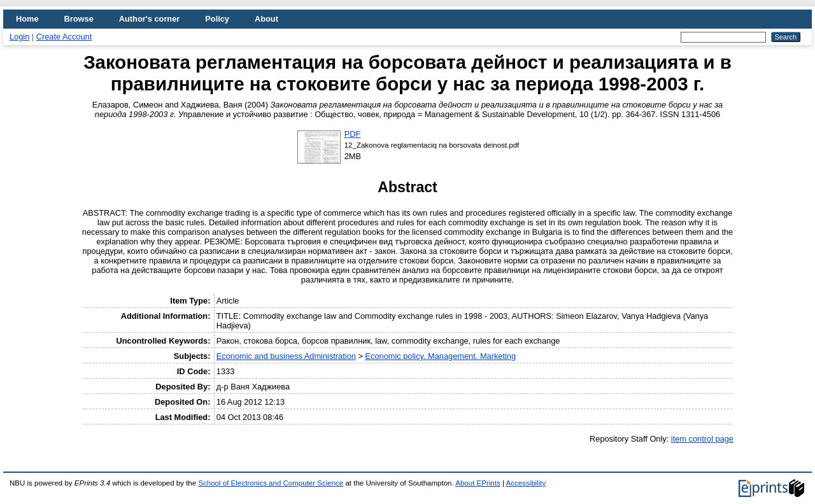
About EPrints (478, 483)
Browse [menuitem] (79, 19)
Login (19, 37)
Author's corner (149, 19)
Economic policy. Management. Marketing (440, 356)
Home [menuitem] (27, 19)
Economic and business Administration (286, 356)
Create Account (64, 37)
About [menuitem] (266, 19)
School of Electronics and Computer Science (271, 483)
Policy (217, 19)
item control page (702, 439)
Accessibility (526, 483)
